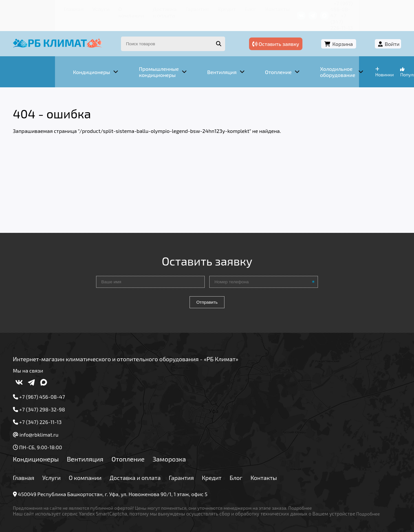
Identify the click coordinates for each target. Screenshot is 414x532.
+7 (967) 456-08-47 (326, 8)
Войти (387, 32)
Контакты (239, 8)
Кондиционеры (41, 440)
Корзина (351, 32)
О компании (84, 8)
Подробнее (305, 489)
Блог (215, 8)
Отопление (133, 440)
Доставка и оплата (128, 8)
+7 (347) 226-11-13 (375, 8)
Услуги (55, 8)
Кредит (194, 8)
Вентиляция (90, 440)
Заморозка (174, 440)
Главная (31, 8)
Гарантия (168, 8)
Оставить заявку (298, 32)
